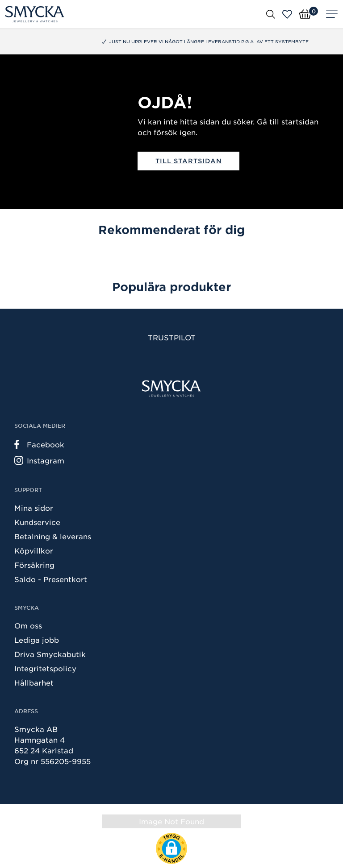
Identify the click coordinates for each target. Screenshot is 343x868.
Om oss (28, 625)
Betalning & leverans (53, 536)
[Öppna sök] (271, 14)
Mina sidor (34, 508)
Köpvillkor (34, 550)
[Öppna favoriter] (287, 14)
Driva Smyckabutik (50, 654)
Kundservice (37, 522)
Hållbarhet (34, 682)
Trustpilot (172, 337)
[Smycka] (35, 14)
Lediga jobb (37, 640)
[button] (171, 848)
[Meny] (332, 14)
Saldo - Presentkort (51, 579)
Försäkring (34, 565)
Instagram (39, 460)
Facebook (39, 444)
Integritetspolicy (45, 668)
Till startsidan (189, 161)
